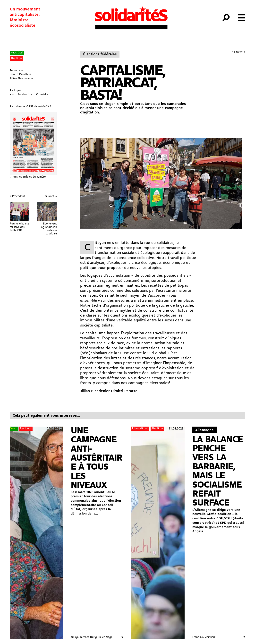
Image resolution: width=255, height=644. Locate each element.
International (140, 429)
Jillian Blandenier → (21, 79)
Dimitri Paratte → (20, 74)
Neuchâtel (17, 53)
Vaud (13, 429)
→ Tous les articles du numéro (28, 177)
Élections (16, 59)
